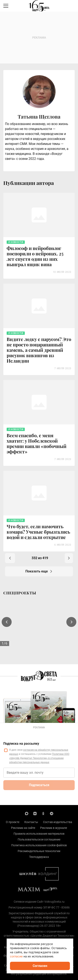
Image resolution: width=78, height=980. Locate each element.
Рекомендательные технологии (39, 851)
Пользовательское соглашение (39, 839)
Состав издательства (58, 822)
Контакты (31, 822)
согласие (16, 956)
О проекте (13, 822)
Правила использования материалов (39, 834)
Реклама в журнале (54, 828)
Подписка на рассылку (21, 744)
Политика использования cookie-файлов (39, 845)
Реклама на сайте (23, 828)
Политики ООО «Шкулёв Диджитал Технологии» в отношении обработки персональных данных (39, 758)
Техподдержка (39, 857)
